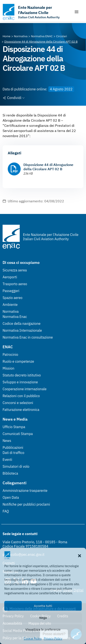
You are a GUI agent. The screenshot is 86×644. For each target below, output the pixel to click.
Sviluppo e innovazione (20, 382)
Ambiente (10, 305)
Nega (43, 618)
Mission (8, 368)
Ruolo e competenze (18, 361)
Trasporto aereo (15, 284)
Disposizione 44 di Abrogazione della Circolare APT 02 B (48, 167)
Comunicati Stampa (18, 434)
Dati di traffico (13, 453)
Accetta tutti (43, 606)
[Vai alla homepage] (36, 12)
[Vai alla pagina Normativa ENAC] (42, 36)
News (7, 441)
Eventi (7, 460)
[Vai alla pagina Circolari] (61, 36)
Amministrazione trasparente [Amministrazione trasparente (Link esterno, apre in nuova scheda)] (25, 491)
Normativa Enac (15, 317)
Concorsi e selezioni (18, 403)
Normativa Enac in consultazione (28, 337)
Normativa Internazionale (22, 330)
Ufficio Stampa (14, 427)
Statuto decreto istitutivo (22, 375)
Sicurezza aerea (15, 270)
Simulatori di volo (16, 466)
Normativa (11, 311)
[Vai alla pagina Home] (7, 36)
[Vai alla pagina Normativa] (21, 36)
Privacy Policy (53, 639)
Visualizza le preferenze (43, 629)
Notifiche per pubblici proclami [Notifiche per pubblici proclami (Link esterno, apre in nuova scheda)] (26, 504)
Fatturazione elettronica (21, 410)
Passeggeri (11, 291)
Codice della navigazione (21, 324)
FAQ (6, 511)
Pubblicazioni (13, 447)
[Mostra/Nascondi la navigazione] (77, 12)
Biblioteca (10, 473)
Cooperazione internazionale (25, 389)
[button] (80, 555)
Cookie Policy (33, 639)
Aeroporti (10, 277)
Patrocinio (10, 355)
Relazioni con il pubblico (21, 396)
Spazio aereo (12, 298)
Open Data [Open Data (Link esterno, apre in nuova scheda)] (11, 497)
